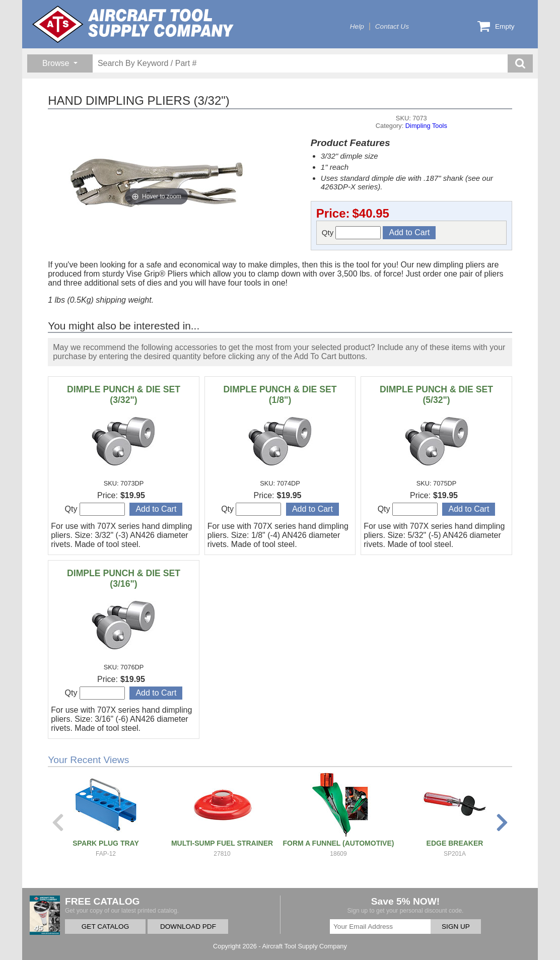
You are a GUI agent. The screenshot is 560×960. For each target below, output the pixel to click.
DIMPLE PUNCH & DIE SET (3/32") (124, 395)
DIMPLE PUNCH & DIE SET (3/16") (124, 578)
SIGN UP (456, 927)
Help (357, 26)
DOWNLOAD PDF (188, 927)
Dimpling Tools (426, 126)
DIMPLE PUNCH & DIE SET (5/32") (436, 395)
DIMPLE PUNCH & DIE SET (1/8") (280, 395)
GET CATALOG (105, 927)
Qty (352, 233)
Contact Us (392, 26)
